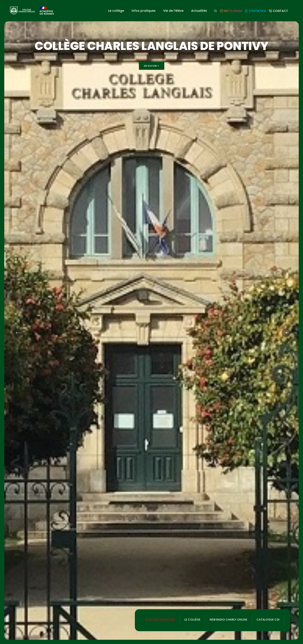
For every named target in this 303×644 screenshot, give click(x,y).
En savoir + (152, 66)
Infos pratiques (144, 11)
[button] (286, 333)
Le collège (116, 11)
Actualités (199, 11)
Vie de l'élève (173, 11)
